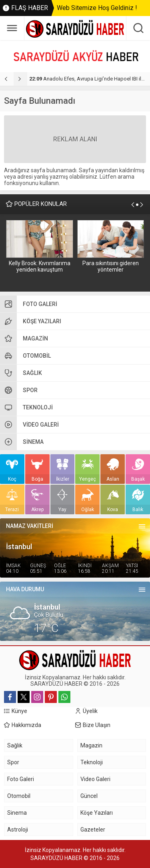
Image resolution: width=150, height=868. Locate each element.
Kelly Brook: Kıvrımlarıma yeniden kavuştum (40, 266)
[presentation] (7, 79)
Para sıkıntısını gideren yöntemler (111, 266)
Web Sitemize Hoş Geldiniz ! (97, 8)
